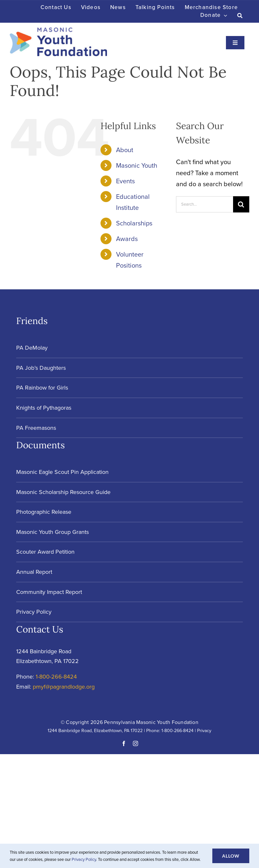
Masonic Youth (137, 165)
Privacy (204, 731)
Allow (231, 856)
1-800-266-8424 (56, 677)
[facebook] (124, 743)
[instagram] (135, 743)
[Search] (240, 16)
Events (125, 181)
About (125, 150)
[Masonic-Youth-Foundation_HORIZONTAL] (58, 31)
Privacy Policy (84, 859)
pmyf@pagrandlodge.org (64, 687)
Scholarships (134, 223)
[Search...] (205, 204)
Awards (127, 239)
